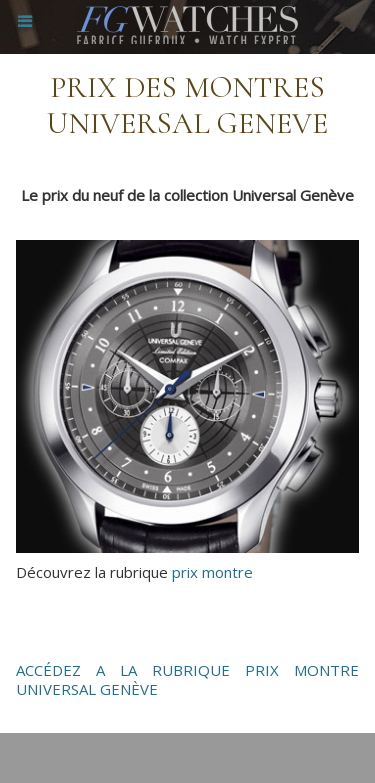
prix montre (212, 572)
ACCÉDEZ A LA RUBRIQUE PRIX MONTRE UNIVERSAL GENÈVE (187, 680)
